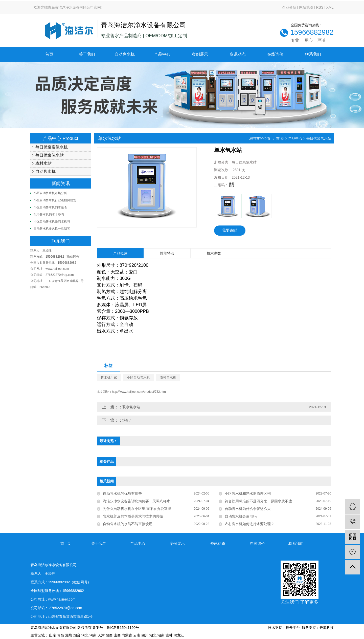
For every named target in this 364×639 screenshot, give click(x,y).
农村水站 (43, 163)
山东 (53, 635)
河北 (85, 635)
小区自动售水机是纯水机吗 (52, 221)
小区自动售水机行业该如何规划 (55, 200)
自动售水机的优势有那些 (122, 493)
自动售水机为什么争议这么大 (248, 509)
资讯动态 (238, 54)
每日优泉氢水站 (50, 155)
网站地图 (306, 7)
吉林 (169, 635)
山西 (117, 635)
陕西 (109, 635)
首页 (49, 54)
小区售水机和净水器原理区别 (248, 493)
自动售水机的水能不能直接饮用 (128, 524)
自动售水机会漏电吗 (241, 516)
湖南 (161, 635)
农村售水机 (168, 377)
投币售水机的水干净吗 (49, 214)
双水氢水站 (131, 407)
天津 (101, 635)
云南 (137, 635)
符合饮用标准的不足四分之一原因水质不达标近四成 (265, 501)
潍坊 (69, 635)
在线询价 (275, 54)
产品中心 (162, 54)
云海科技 (327, 628)
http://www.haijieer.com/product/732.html (139, 392)
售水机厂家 (109, 377)
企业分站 (289, 7)
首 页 (280, 138)
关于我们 (87, 54)
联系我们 (313, 54)
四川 (145, 635)
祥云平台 (293, 628)
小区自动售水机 (138, 377)
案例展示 (200, 54)
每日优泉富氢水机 (52, 147)
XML (330, 7)
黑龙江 (179, 635)
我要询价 (230, 230)
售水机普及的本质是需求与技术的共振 (133, 516)
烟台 (77, 635)
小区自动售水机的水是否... (52, 207)
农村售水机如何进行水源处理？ (249, 524)
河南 (93, 635)
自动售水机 (125, 54)
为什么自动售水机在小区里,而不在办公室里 (137, 509)
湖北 (153, 635)
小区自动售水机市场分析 (50, 193)
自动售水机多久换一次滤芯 (52, 229)
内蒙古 (127, 635)
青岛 (61, 635)
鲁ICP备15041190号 (123, 628)
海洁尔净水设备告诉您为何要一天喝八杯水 (136, 501)
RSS (320, 7)
